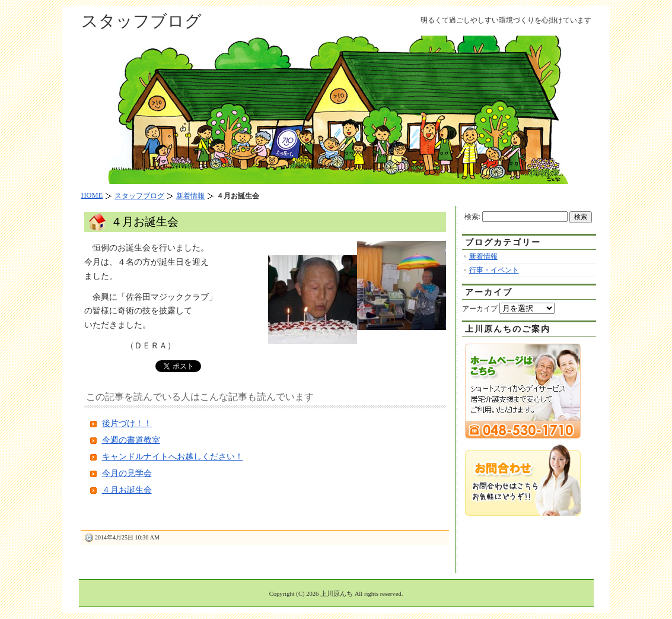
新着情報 (483, 256)
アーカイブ (480, 309)
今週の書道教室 (131, 440)
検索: (472, 217)
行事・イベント (494, 270)
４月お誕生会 (145, 222)
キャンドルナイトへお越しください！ (173, 457)
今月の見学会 (127, 473)
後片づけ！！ (127, 423)
